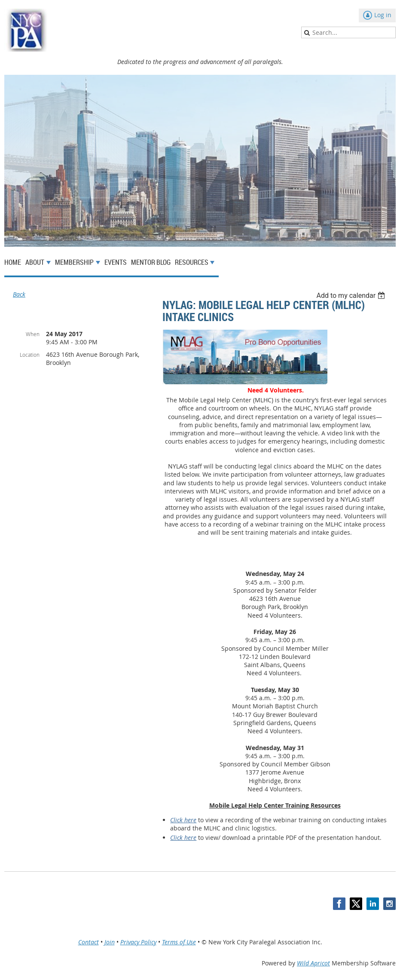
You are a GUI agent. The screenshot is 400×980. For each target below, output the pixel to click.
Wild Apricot (313, 963)
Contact (89, 942)
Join (110, 942)
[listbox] (352, 296)
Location (30, 355)
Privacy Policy (138, 942)
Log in (383, 15)
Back (19, 294)
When (33, 334)
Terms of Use (179, 942)
